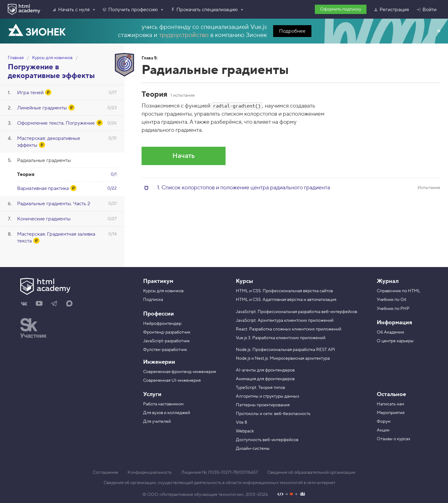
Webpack (245, 431)
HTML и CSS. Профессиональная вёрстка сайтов (284, 291)
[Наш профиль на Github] (291, 495)
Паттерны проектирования (263, 405)
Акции (383, 430)
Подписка (153, 300)
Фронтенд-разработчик (167, 332)
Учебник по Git (392, 300)
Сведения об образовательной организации (311, 473)
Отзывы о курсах (394, 439)
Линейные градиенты (42, 108)
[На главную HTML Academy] (74, 287)
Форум (384, 422)
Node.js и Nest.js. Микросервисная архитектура (283, 358)
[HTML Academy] (24, 9)
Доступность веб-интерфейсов (267, 440)
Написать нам (390, 404)
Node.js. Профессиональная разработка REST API (285, 350)
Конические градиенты (44, 219)
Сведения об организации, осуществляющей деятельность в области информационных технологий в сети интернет (219, 483)
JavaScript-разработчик (166, 341)
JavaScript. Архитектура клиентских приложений (285, 321)
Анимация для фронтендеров (265, 379)
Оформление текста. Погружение (56, 123)
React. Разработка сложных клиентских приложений (289, 329)
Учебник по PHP (393, 309)
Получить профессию (130, 10)
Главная (16, 58)
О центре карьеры (395, 341)
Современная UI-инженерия (172, 381)
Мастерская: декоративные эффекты (49, 142)
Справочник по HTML (399, 291)
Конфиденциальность (150, 473)
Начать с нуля (71, 10)
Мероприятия (391, 413)
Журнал (388, 281)
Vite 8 (241, 422)
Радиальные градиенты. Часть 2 (54, 204)
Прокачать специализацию (204, 10)
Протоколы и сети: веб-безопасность (273, 414)
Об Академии (390, 332)
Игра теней (30, 93)
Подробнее (292, 31)
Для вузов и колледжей (167, 413)
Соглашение (105, 473)
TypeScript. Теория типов (260, 388)
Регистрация (391, 10)
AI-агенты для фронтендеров (265, 370)
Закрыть (439, 31)
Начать (184, 156)
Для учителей (157, 422)
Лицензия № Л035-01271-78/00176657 (219, 473)
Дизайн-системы (253, 449)
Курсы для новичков (52, 58)
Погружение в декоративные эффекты (51, 71)
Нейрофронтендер (162, 324)
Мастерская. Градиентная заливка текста (56, 238)
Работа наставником (163, 404)
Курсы (244, 281)
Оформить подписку (341, 9)
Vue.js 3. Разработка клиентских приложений (281, 338)
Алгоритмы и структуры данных (268, 396)
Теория (26, 174)
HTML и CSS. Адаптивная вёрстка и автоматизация (286, 300)
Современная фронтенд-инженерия (180, 372)
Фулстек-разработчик (165, 350)
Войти (426, 10)
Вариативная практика (43, 188)
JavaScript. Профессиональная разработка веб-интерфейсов (296, 312)
